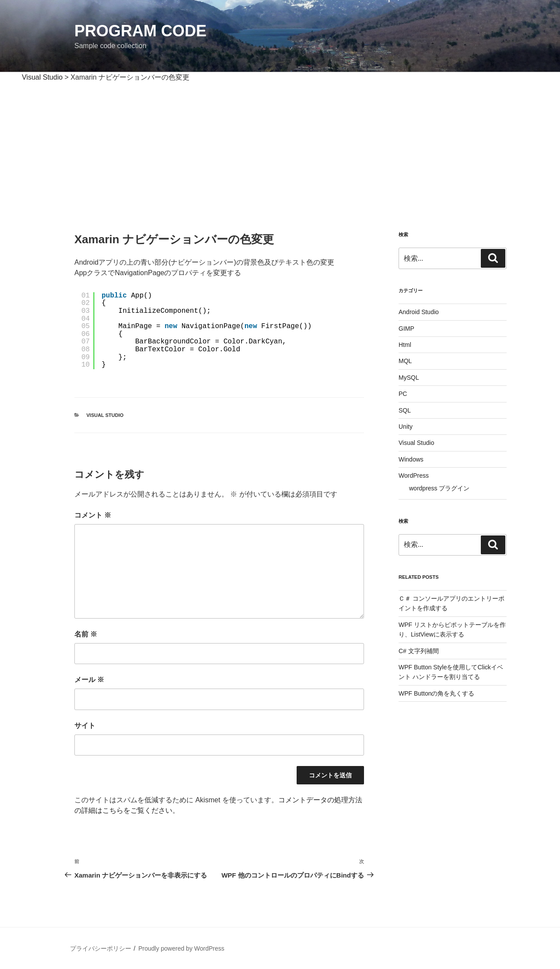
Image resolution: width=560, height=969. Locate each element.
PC (403, 394)
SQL (405, 410)
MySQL (409, 378)
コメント (93, 515)
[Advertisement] (280, 148)
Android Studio (419, 312)
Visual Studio (105, 415)
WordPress (414, 476)
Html (405, 345)
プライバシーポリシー (101, 948)
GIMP (406, 329)
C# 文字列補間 (419, 651)
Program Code (140, 31)
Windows (411, 459)
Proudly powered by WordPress (181, 948)
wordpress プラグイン (439, 488)
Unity (406, 427)
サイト (85, 726)
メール (89, 680)
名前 (86, 634)
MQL (405, 361)
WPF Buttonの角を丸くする (436, 693)
